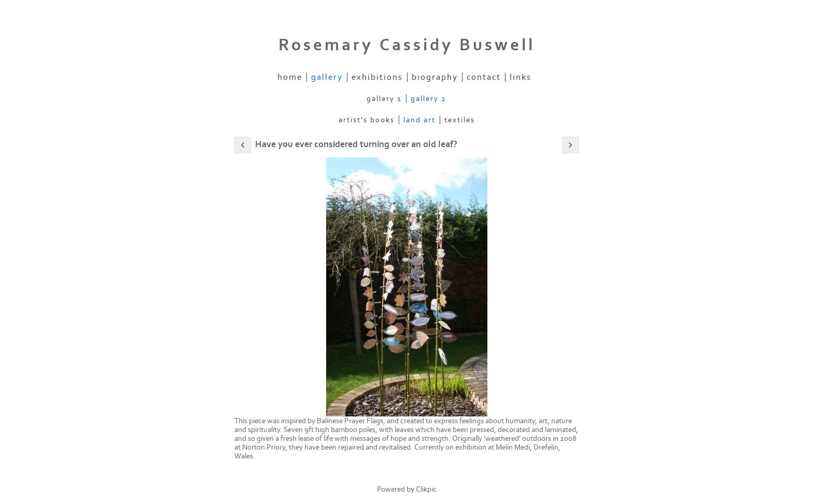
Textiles (460, 120)
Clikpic (426, 489)
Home (290, 77)
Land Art (419, 120)
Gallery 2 (429, 99)
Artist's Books (367, 120)
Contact (484, 77)
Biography (435, 77)
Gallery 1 (384, 99)
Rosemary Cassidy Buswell (407, 45)
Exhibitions (377, 77)
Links (521, 77)
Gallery (327, 77)
